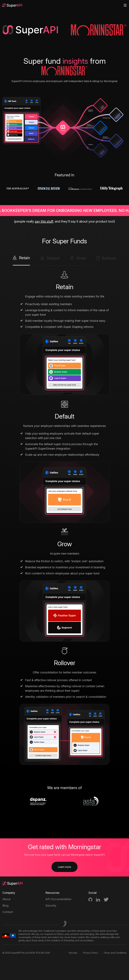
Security (51, 906)
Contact (8, 912)
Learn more (64, 867)
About (6, 899)
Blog (5, 906)
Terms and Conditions (115, 953)
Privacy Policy (90, 953)
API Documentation (58, 899)
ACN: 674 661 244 (40, 953)
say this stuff (44, 221)
